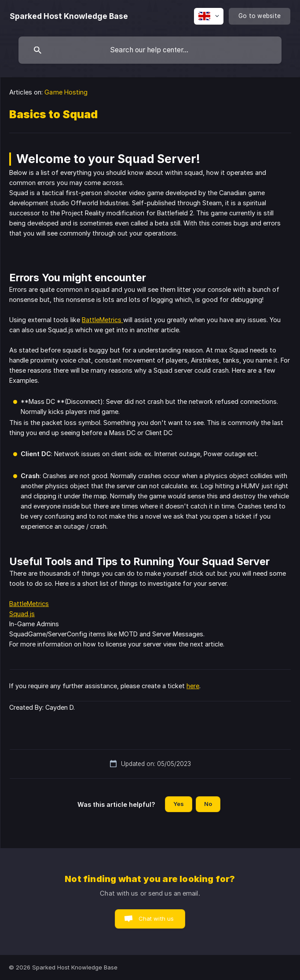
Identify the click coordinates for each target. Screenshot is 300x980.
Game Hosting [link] (66, 92)
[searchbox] (150, 50)
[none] (69, 16)
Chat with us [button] (156, 918)
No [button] (208, 804)
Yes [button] (179, 804)
